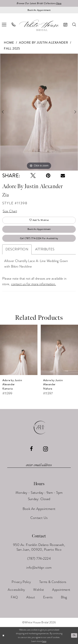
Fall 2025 (12, 49)
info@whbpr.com (39, 567)
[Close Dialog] (3, 636)
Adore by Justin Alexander (43, 43)
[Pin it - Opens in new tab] (48, 176)
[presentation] (19, 350)
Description (17, 249)
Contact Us (39, 518)
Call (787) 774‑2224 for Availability (39, 238)
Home (9, 43)
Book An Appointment (39, 229)
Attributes (45, 249)
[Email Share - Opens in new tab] (63, 176)
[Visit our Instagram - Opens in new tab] (46, 449)
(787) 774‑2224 (39, 558)
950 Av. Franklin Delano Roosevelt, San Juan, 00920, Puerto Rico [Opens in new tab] (39, 547)
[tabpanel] (39, 112)
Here (59, 3)
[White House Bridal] (39, 25)
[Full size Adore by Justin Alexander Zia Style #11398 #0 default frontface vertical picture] (39, 112)
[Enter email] (39, 465)
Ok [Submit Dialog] (74, 635)
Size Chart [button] (10, 211)
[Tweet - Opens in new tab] (33, 176)
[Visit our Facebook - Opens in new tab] (31, 449)
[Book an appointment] (39, 10)
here (44, 641)
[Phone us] (13, 24)
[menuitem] (13, 24)
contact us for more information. (34, 284)
